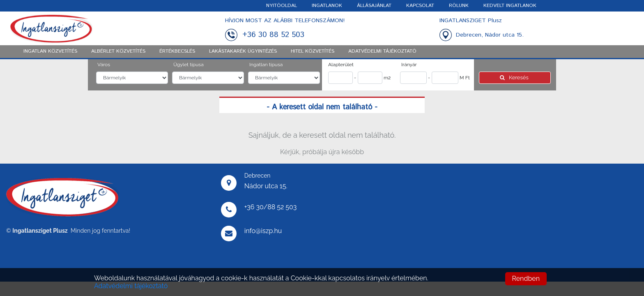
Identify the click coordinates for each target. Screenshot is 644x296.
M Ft (465, 78)
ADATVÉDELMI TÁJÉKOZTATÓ (382, 51)
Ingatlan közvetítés (50, 51)
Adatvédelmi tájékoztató (131, 286)
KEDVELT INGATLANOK (510, 6)
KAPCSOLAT (420, 6)
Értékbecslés (177, 51)
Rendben (526, 279)
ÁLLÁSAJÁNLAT (374, 6)
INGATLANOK (327, 6)
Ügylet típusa (189, 65)
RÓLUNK (459, 6)
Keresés (515, 77)
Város (104, 65)
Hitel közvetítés (313, 51)
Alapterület (341, 65)
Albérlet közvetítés (118, 51)
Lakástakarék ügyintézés (243, 51)
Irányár (409, 65)
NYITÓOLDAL (282, 6)
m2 (387, 78)
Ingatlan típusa (266, 65)
